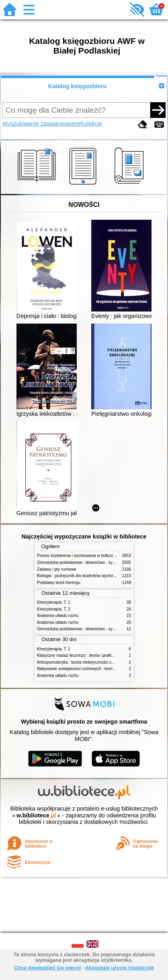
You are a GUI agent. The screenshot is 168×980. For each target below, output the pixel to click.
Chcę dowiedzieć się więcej (47, 968)
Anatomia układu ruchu (58, 616)
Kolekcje (91, 124)
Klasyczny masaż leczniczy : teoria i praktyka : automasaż (89, 655)
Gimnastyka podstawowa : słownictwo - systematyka (84, 562)
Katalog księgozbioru (78, 86)
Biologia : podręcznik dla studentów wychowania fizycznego (90, 576)
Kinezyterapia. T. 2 (54, 609)
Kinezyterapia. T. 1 (54, 602)
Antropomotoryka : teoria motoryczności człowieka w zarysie (91, 662)
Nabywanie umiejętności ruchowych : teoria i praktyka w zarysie (94, 669)
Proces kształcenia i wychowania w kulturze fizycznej (84, 556)
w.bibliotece (36, 815)
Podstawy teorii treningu (59, 583)
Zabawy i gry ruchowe (57, 569)
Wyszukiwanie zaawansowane (41, 124)
